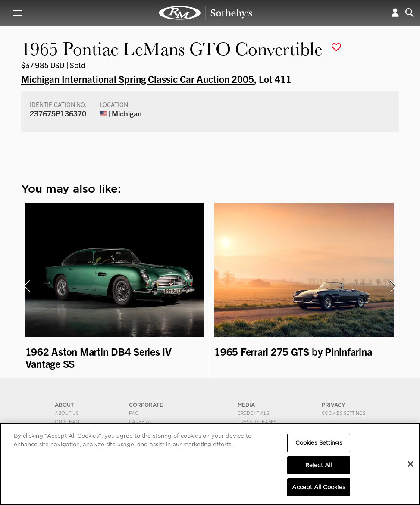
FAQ (134, 413)
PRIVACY (334, 405)
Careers (139, 422)
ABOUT (64, 405)
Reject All (318, 465)
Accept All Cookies (318, 487)
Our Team (67, 422)
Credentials (253, 413)
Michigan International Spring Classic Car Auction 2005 (138, 78)
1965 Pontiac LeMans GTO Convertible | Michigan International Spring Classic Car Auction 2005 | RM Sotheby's (206, 13)
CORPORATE (146, 405)
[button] (395, 13)
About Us (67, 413)
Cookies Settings (343, 413)
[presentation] (27, 286)
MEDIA (246, 405)
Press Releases (257, 422)
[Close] (411, 464)
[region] (210, 464)
